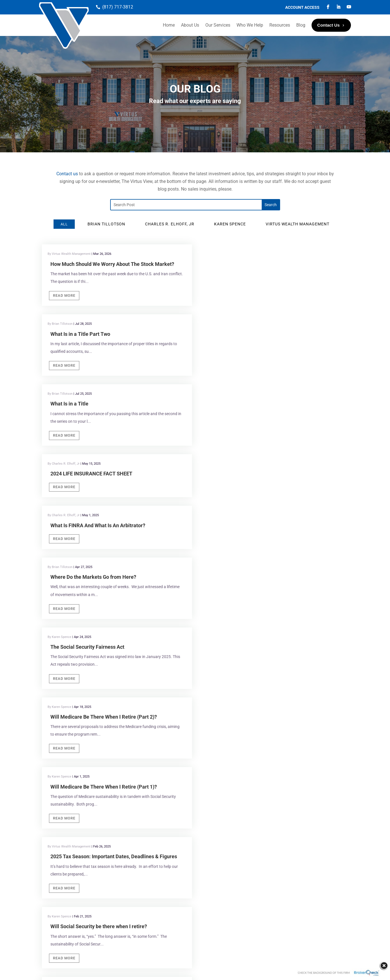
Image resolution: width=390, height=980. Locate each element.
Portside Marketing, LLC (194, 971)
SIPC (150, 905)
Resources (280, 25)
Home (169, 25)
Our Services (218, 25)
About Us (190, 25)
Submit (266, 798)
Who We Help (250, 25)
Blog (301, 25)
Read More (64, 295)
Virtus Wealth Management (78, 713)
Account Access (302, 8)
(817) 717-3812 (118, 7)
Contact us (67, 174)
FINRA (137, 905)
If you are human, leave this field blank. (290, 772)
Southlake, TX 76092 (162, 721)
